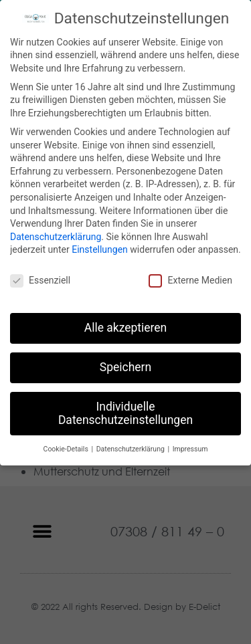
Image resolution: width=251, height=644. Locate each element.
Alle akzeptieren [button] (126, 324)
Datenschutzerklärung (56, 233)
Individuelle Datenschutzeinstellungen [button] (125, 410)
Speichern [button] (125, 364)
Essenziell (40, 277)
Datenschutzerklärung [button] (132, 445)
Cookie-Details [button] (67, 445)
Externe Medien (190, 277)
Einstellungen (100, 246)
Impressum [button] (190, 445)
